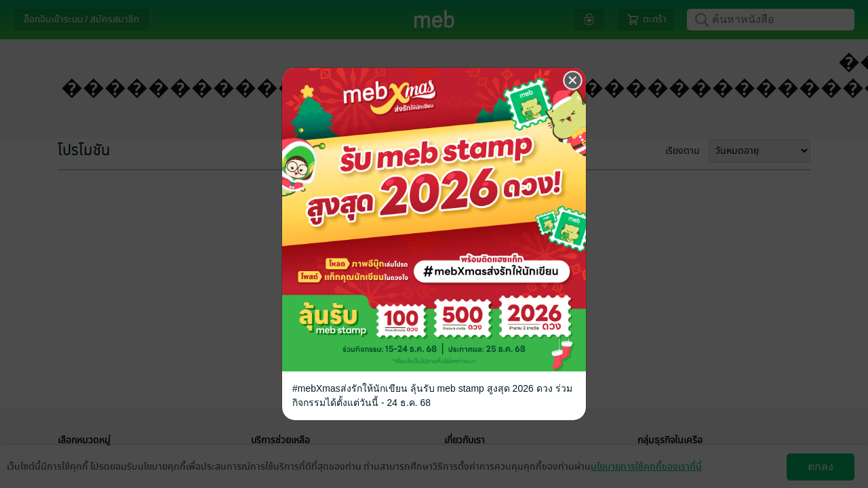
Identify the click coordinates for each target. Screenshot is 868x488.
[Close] (573, 81)
